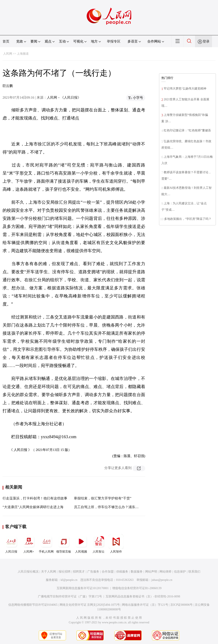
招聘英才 (79, 572)
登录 (206, 41)
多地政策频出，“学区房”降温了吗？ (188, 219)
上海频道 (23, 54)
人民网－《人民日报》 (64, 97)
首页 (6, 41)
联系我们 (194, 572)
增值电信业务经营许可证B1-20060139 (137, 588)
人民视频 (81, 544)
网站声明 (151, 572)
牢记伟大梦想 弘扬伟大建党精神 (185, 89)
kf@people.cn (69, 580)
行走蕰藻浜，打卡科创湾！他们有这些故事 (35, 498)
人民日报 (11, 544)
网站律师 (165, 572)
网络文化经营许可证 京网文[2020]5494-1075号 (90, 605)
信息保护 (180, 572)
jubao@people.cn (162, 580)
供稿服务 (122, 572)
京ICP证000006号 (182, 605)
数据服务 (137, 572)
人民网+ (29, 544)
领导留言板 (64, 544)
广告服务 (93, 572)
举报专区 (114, 41)
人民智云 (99, 544)
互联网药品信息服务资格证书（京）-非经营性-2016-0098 (143, 596)
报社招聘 (65, 572)
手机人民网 (46, 544)
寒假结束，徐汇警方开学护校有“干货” (103, 498)
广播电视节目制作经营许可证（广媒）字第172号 (70, 596)
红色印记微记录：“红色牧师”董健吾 (187, 130)
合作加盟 (108, 572)
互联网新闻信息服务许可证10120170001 (83, 588)
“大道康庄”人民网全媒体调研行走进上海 (33, 507)
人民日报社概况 (28, 572)
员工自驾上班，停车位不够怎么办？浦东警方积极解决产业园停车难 (125, 507)
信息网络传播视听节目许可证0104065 (33, 605)
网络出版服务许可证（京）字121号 (145, 605)
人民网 (8, 54)
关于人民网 (49, 572)
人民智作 (116, 544)
